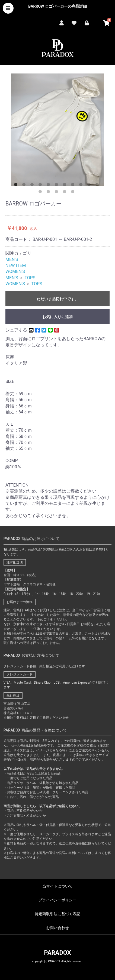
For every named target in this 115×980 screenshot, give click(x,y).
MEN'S (12, 259)
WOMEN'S (15, 271)
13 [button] (49, 193)
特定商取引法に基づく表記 (58, 914)
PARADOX (57, 953)
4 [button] (41, 186)
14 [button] (58, 193)
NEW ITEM (16, 265)
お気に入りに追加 (58, 317)
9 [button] (82, 186)
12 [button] (41, 193)
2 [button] (25, 186)
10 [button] (90, 186)
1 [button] (17, 186)
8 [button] (74, 186)
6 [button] (58, 186)
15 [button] (66, 193)
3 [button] (33, 186)
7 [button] (66, 186)
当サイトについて (58, 886)
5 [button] (49, 186)
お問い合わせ (58, 928)
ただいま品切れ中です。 (58, 299)
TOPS (30, 278)
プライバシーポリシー (58, 900)
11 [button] (98, 186)
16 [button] (74, 193)
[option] (58, 130)
